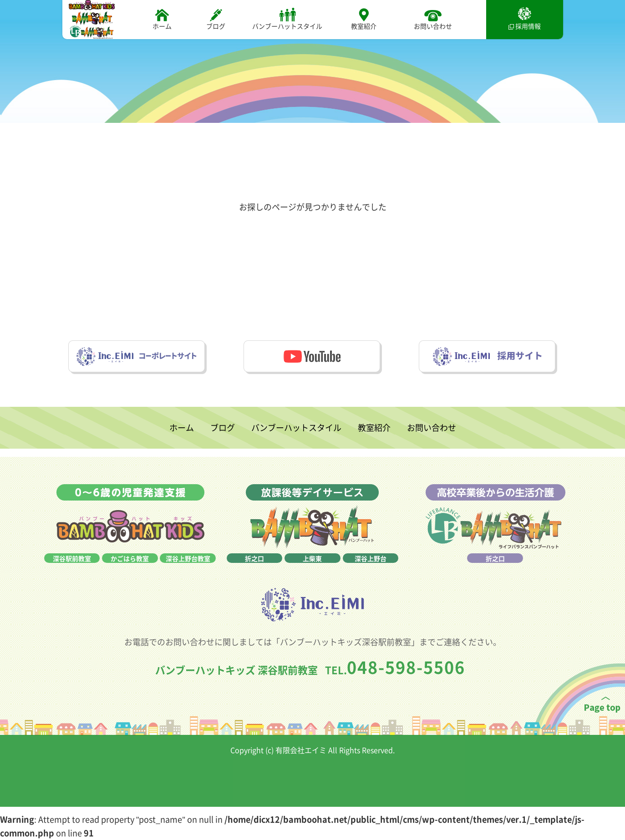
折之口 (254, 573)
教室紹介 (364, 19)
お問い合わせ (433, 19)
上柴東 (312, 573)
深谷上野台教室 (188, 573)
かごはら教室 (130, 573)
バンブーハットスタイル (287, 19)
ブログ (216, 19)
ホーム (162, 19)
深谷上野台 (371, 573)
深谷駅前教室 (72, 573)
